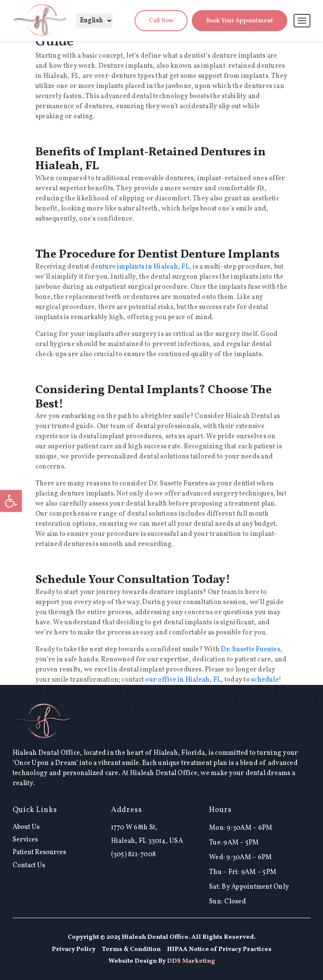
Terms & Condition (131, 949)
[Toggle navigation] (302, 21)
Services (25, 840)
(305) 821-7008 (133, 855)
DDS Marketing (191, 961)
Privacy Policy (74, 949)
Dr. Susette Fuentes (250, 650)
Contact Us (29, 865)
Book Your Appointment (240, 21)
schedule (265, 680)
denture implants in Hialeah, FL (140, 267)
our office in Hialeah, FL (183, 680)
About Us (26, 827)
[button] (11, 501)
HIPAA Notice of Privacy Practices (219, 949)
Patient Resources (39, 852)
